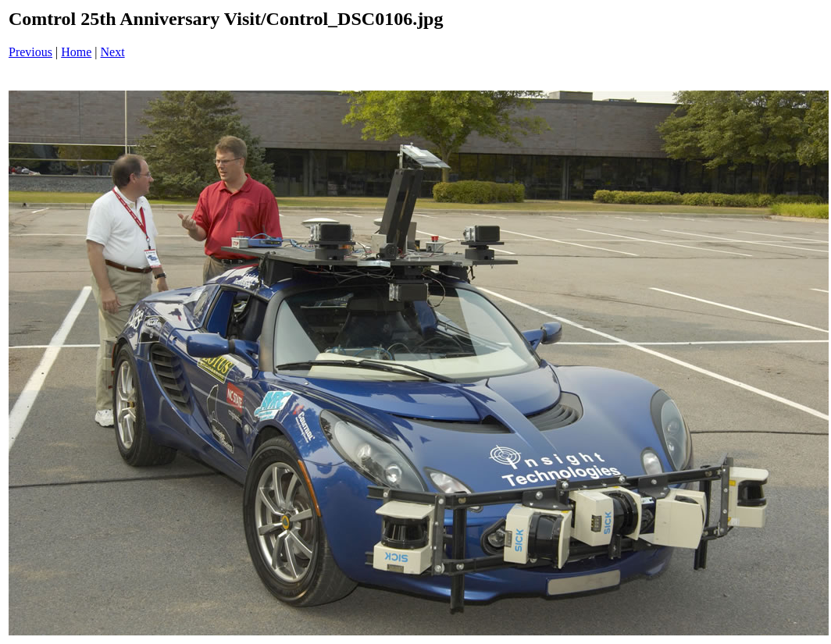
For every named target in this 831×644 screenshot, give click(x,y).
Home (76, 52)
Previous (30, 52)
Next (113, 52)
